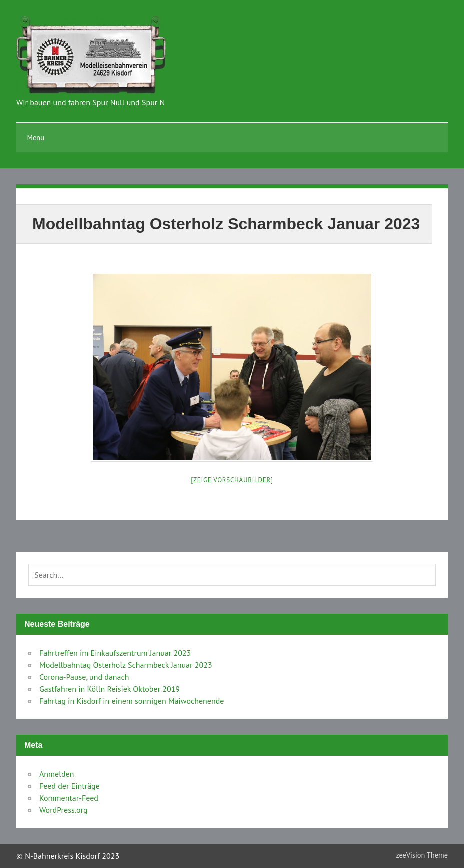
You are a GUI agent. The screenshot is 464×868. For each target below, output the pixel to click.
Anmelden (56, 774)
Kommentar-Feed (69, 798)
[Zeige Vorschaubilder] (232, 480)
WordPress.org (63, 810)
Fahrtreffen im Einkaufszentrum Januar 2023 (115, 653)
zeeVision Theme (422, 855)
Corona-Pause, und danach (84, 677)
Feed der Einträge (69, 786)
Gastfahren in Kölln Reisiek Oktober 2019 (109, 689)
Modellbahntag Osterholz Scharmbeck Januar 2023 (126, 665)
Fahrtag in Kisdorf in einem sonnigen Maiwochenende (131, 701)
